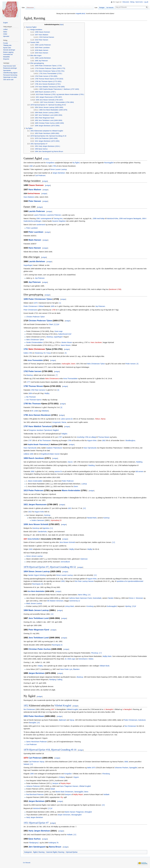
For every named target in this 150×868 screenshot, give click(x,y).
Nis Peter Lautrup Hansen (84, 581)
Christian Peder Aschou (40, 649)
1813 (26, 490)
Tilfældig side (7, 45)
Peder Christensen (30, 306)
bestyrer (55, 783)
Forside (6, 43)
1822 (30, 512)
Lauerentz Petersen (54, 215)
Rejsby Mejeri (66, 783)
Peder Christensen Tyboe (40, 299)
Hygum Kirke (92, 440)
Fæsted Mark (92, 518)
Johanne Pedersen (33, 786)
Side (23, 8)
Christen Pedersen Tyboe (35, 317)
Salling (60, 680)
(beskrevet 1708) (115, 289)
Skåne (91, 659)
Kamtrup (47, 515)
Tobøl (51, 324)
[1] (60, 303)
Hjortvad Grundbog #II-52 (63, 567)
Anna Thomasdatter (35, 360)
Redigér (102, 8)
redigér (46, 159)
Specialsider (7, 70)
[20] (103, 805)
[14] (89, 595)
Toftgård (64, 434)
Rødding (139, 462)
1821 (26, 504)
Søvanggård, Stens (81, 792)
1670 (36, 303)
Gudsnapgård (112, 606)
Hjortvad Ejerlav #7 (39, 567)
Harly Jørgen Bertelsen (35, 817)
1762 (26, 371)
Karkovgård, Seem (69, 364)
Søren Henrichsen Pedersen (37, 742)
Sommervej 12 (75, 601)
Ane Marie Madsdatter (36, 591)
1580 (31, 166)
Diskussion (126, 2)
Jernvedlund (65, 562)
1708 (53, 310)
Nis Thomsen (31, 397)
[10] (84, 508)
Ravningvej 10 (37, 584)
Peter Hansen (35, 201)
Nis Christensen (29, 709)
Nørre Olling (82, 595)
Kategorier (28, 852)
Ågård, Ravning (39, 852)
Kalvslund (142, 720)
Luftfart (5, 29)
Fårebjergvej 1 (34, 843)
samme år (58, 471)
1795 (26, 404)
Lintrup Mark (69, 606)
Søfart (5, 32)
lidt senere (140, 471)
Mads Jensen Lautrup (34, 603)
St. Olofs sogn (70, 659)
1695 (26, 299)
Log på (146, 2)
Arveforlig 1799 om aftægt (87, 437)
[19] (31, 764)
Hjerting (128, 606)
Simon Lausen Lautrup (58, 169)
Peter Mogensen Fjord (39, 630)
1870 (26, 758)
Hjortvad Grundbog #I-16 (64, 750)
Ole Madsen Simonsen (55, 601)
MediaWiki (6, 57)
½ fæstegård (108, 709)
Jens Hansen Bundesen (40, 415)
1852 (26, 706)
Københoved (63, 334)
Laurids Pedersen (37, 211)
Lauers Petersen (40, 215)
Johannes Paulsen (121, 768)
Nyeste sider (7, 48)
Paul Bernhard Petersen (35, 794)
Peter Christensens (31, 310)
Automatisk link (8, 54)
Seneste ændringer (9, 50)
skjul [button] (62, 25)
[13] (95, 575)
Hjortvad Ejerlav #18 (39, 750)
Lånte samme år (67, 419)
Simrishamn (83, 659)
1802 (104, 440)
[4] (69, 334)
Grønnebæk (97, 598)
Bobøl (53, 789)
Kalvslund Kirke (112, 218)
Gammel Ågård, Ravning (55, 852)
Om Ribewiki (27, 863)
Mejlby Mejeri (78, 794)
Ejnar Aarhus (35, 839)
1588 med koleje (99, 218)
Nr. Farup (47, 353)
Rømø (64, 422)
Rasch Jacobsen (36, 458)
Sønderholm (42, 532)
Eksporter (6, 59)
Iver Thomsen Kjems (34, 400)
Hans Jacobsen (96, 342)
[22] (75, 835)
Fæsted (111, 598)
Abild (126, 762)
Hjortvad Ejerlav (72, 852)
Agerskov (46, 528)
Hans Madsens (29, 197)
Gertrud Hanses (34, 193)
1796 (54, 166)
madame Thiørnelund (54, 448)
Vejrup (72, 720)
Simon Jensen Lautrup (34, 556)
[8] (58, 390)
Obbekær (45, 411)
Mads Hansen (35, 240)
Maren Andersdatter (35, 481)
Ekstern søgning (8, 52)
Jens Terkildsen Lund (38, 618)
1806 (26, 458)
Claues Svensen (36, 185)
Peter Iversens (40, 390)
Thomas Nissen (36, 386)
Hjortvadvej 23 (56, 520)
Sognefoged (28, 265)
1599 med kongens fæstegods (130, 218)
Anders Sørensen (38, 520)
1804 (30, 393)
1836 (26, 524)
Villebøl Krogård (63, 706)
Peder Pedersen (68, 481)
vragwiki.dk (80, 14)
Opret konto (139, 2)
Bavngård (33, 723)
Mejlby (47, 393)
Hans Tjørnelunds (30, 448)
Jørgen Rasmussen (38, 504)
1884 (26, 610)
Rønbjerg (53, 680)
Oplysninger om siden (10, 77)
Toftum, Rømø (100, 419)
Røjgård (56, 430)
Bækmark (62, 720)
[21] (49, 808)
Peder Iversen (131, 364)
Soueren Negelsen (59, 221)
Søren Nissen (66, 345)
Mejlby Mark (107, 656)
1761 (26, 349)
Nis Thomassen (45, 440)
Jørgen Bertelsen (59, 173)
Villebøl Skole (104, 666)
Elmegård (88, 812)
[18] (38, 723)
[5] (66, 353)
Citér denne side (8, 80)
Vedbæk (106, 794)
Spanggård (133, 768)
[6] (137, 364)
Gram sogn (59, 331)
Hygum (76, 777)
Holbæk (70, 835)
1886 (32, 774)
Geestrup (36, 528)
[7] (57, 375)
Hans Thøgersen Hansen (69, 786)
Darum (70, 462)
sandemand (41, 225)
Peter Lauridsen (32, 228)
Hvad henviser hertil (9, 66)
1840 (31, 549)
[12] (113, 542)
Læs (96, 8)
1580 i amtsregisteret (44, 218)
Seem (76, 486)
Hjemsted (6, 36)
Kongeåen (68, 774)
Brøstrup (50, 337)
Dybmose (84, 559)
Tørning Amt (58, 218)
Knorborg (90, 606)
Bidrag (132, 2)
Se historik (110, 8)
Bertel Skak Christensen (65, 792)
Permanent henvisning (10, 75)
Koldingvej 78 (53, 843)
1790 (26, 386)
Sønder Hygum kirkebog (37, 575)
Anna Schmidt (33, 539)
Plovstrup (95, 653)
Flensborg (106, 774)
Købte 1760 (28, 353)
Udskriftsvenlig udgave (10, 73)
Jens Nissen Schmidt (38, 524)
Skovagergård (76, 815)
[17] (100, 653)
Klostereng (39, 353)
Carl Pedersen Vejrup (37, 762)
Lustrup (84, 484)
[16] (52, 614)
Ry (62, 797)
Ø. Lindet (35, 411)
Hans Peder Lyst (66, 669)
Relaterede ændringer (10, 68)
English (5, 23)
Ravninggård (109, 163)
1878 (26, 567)
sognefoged (58, 337)
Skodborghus (130, 440)
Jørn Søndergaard (37, 847)
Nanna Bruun (55, 847)
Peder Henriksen (36, 716)
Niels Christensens (52, 379)
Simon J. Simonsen (136, 598)
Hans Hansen (35, 248)
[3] (57, 324)
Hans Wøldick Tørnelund (40, 426)
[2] (55, 324)
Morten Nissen (67, 342)
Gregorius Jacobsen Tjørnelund (40, 430)
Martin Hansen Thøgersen (74, 812)
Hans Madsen (35, 190)
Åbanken (76, 669)
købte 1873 (91, 768)
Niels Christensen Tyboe (35, 340)
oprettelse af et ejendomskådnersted (130, 581)
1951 (26, 823)
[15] (133, 606)
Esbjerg (62, 777)
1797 (26, 426)
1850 (63, 581)
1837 (25, 539)
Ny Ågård (76, 163)
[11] (52, 528)
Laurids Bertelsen (37, 261)
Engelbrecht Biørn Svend (50, 454)
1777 (28, 382)
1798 (69, 440)
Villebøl (41, 306)
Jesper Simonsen (64, 815)
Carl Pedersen (40, 175)
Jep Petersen (40, 278)
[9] (61, 407)
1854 (26, 571)
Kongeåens (50, 163)
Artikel (5, 34)
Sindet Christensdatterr (35, 342)
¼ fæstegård (127, 709)
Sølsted (26, 764)
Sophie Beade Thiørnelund (38, 444)
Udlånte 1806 (28, 454)
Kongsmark (57, 422)
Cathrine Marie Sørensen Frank (80, 598)
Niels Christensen (37, 349)
